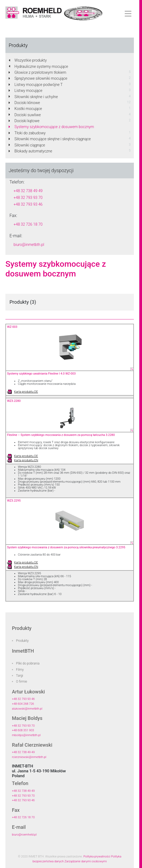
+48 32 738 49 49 (28, 191)
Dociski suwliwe (25, 115)
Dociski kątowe (24, 121)
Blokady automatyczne (30, 151)
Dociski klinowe (24, 103)
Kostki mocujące (25, 109)
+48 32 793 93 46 (28, 204)
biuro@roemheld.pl (24, 835)
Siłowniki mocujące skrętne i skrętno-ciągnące (50, 139)
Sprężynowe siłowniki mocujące (38, 78)
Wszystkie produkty (28, 60)
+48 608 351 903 (23, 730)
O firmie (22, 682)
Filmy (20, 670)
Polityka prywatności (97, 857)
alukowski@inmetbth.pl (27, 709)
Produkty (22, 641)
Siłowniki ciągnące (27, 145)
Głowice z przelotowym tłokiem (37, 72)
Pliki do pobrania (28, 663)
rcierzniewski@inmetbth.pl (29, 757)
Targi (20, 676)
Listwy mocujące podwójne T (36, 85)
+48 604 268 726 (23, 704)
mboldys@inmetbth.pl (26, 735)
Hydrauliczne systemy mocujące (38, 66)
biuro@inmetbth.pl (29, 245)
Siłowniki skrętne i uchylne (33, 97)
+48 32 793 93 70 (28, 198)
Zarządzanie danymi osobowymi (86, 861)
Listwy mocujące (25, 91)
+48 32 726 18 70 (28, 224)
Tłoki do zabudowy (27, 133)
